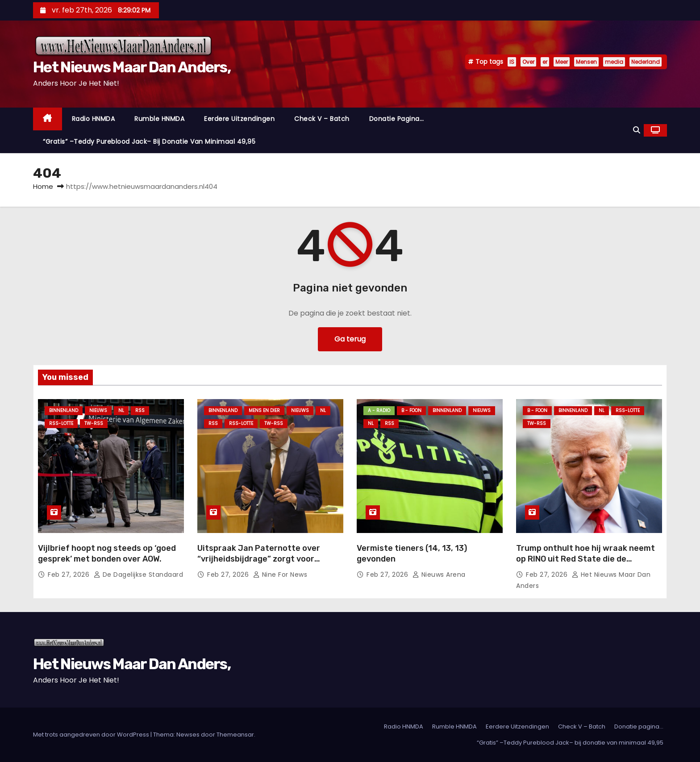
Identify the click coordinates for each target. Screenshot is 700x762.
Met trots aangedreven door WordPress (92, 735)
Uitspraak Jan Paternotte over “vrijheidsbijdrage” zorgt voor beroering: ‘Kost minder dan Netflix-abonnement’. (268, 564)
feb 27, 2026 (70, 575)
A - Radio (379, 410)
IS (512, 62)
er (545, 62)
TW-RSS (94, 423)
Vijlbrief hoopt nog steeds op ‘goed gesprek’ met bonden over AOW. (107, 554)
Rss (140, 410)
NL (121, 410)
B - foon (411, 410)
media (614, 62)
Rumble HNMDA (159, 119)
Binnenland (64, 410)
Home (43, 186)
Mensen (586, 62)
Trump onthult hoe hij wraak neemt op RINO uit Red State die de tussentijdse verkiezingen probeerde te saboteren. (585, 564)
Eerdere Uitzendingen (239, 119)
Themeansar (235, 735)
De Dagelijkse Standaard (139, 575)
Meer (562, 62)
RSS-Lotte (61, 423)
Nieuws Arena (439, 575)
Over (528, 62)
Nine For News (280, 575)
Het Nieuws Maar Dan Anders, (132, 67)
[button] (637, 130)
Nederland (646, 62)
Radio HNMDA (94, 119)
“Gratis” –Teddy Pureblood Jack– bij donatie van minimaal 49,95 (149, 142)
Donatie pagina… (397, 119)
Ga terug (350, 339)
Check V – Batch (322, 119)
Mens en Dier (264, 410)
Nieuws (98, 410)
